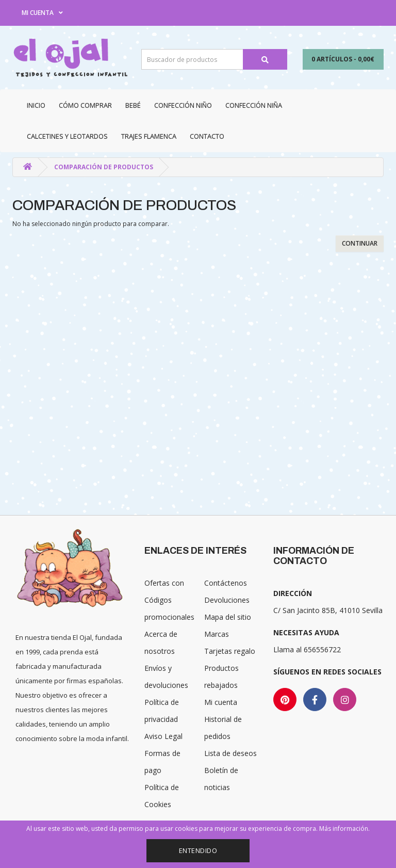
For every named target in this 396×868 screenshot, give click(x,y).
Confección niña (254, 105)
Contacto (207, 136)
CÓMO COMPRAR (85, 105)
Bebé (133, 105)
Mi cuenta (221, 702)
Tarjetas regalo (230, 651)
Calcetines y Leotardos (67, 136)
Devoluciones (227, 600)
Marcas (217, 634)
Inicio (36, 105)
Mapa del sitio (228, 617)
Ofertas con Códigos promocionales (169, 600)
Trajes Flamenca (149, 136)
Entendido (198, 850)
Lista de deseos (230, 753)
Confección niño (183, 105)
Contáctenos (226, 583)
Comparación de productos (104, 167)
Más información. (344, 829)
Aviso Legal (163, 736)
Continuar (360, 243)
